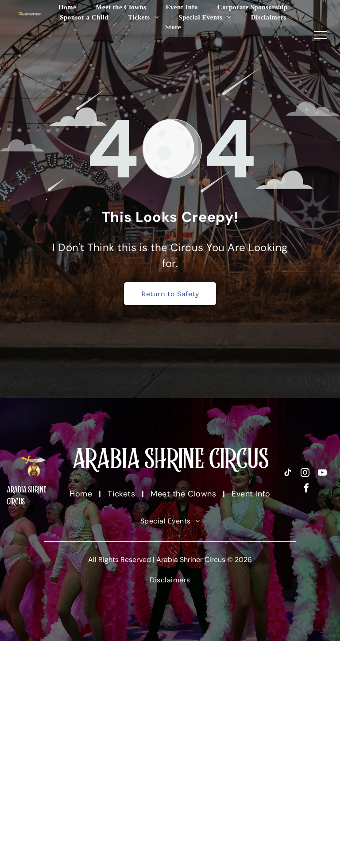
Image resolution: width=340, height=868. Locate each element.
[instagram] (305, 474)
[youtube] (322, 474)
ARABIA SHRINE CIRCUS (170, 458)
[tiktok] (288, 474)
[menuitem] (67, 7)
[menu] (321, 35)
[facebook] (306, 489)
